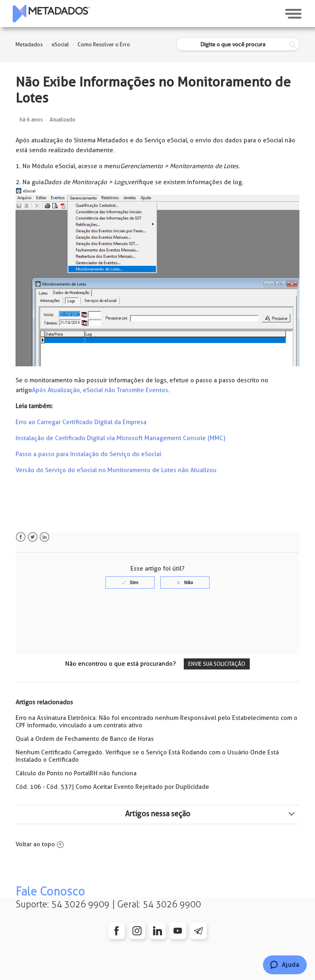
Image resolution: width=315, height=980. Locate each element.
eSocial (60, 45)
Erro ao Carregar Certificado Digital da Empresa (81, 422)
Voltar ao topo (40, 844)
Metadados (29, 45)
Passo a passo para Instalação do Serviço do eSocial (88, 454)
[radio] (130, 583)
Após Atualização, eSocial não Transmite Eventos (100, 390)
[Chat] (285, 965)
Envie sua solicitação (217, 664)
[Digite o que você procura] (238, 45)
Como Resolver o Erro (104, 45)
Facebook (21, 537)
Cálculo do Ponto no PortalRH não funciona (76, 773)
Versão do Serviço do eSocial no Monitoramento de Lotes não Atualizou (116, 470)
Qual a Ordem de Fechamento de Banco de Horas (85, 739)
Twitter (33, 537)
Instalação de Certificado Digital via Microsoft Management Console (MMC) (120, 438)
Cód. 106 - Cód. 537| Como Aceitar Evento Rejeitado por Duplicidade (112, 787)
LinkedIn (45, 537)
